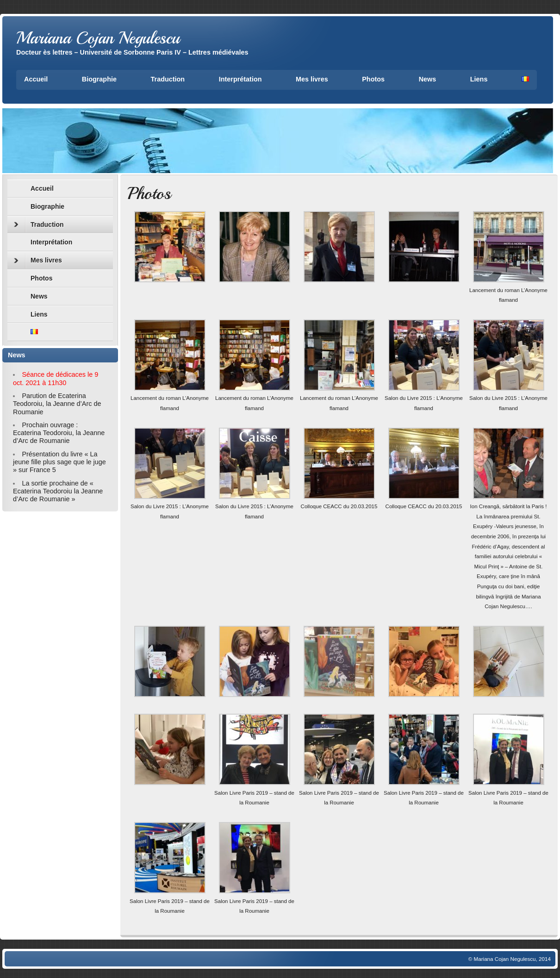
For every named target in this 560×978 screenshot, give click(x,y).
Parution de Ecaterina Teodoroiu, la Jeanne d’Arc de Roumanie (57, 404)
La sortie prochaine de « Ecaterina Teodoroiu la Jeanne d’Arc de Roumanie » (58, 491)
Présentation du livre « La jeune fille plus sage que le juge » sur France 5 (59, 462)
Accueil (36, 79)
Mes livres (312, 79)
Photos (373, 79)
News (428, 79)
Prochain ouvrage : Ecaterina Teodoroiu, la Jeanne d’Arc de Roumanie (59, 433)
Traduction (168, 79)
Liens (479, 79)
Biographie (99, 79)
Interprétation (240, 79)
